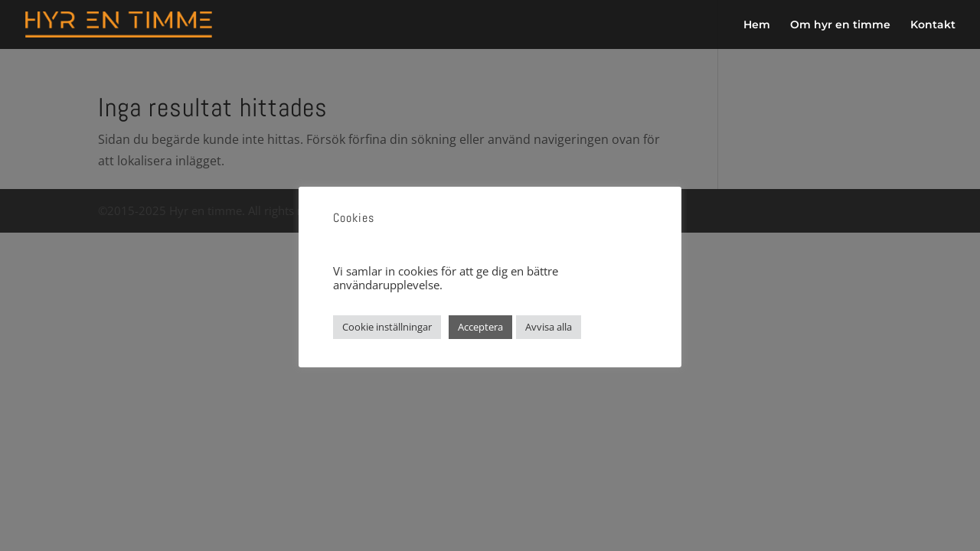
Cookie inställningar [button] (387, 327)
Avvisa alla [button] (549, 327)
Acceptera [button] (480, 327)
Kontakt (933, 25)
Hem (757, 25)
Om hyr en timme (840, 25)
